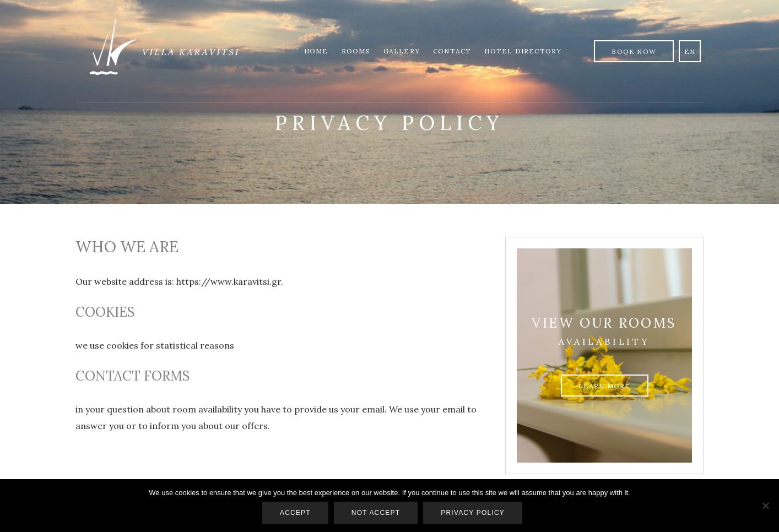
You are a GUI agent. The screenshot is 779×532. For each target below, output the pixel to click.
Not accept (376, 513)
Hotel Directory (523, 51)
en (690, 51)
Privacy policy (473, 513)
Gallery (402, 51)
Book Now (634, 51)
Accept (295, 513)
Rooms (356, 51)
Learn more (605, 386)
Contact (452, 51)
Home (316, 51)
